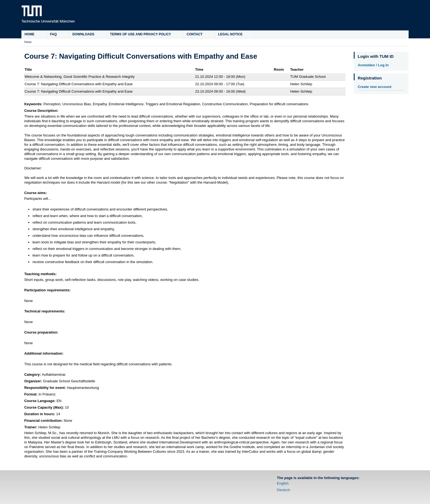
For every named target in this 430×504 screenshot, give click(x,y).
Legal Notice (230, 34)
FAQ (53, 34)
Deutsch (284, 490)
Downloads (83, 34)
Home (29, 34)
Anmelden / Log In (373, 65)
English (283, 483)
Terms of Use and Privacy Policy (140, 34)
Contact (195, 34)
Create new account (375, 87)
